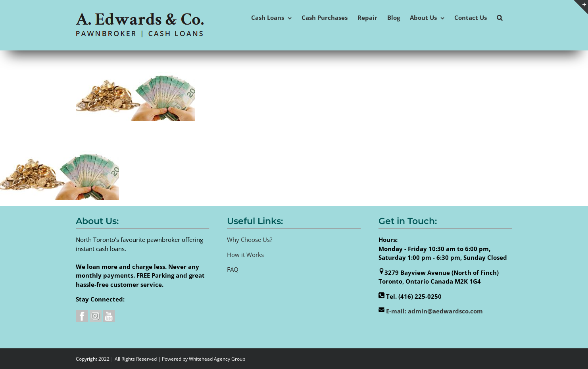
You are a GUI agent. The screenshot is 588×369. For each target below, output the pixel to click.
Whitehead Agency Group (217, 359)
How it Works (245, 255)
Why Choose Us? (250, 240)
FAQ (233, 269)
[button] (500, 17)
